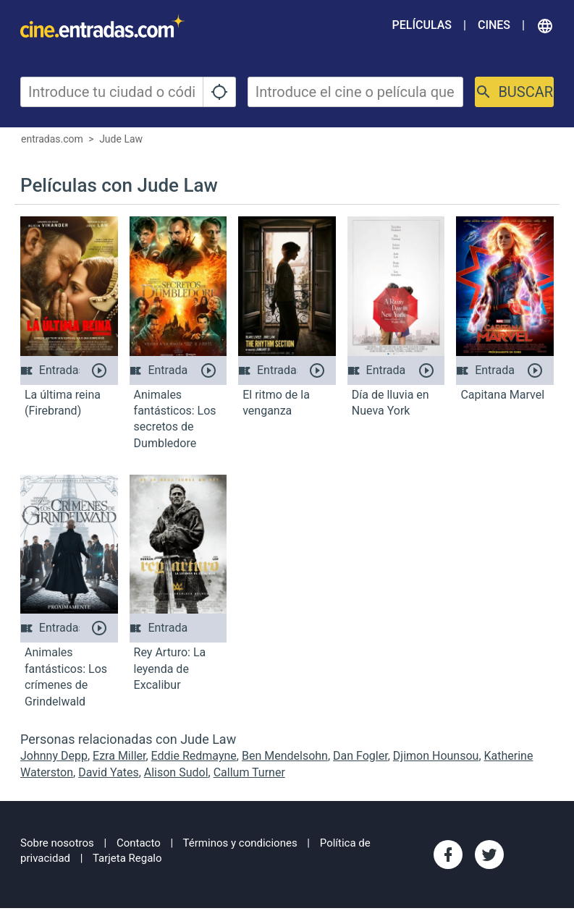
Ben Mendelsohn (285, 756)
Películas (422, 25)
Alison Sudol (176, 772)
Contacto (139, 843)
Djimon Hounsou (436, 756)
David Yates (108, 772)
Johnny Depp (54, 756)
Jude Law (121, 139)
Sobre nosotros (57, 843)
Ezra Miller (119, 756)
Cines (494, 25)
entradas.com (52, 139)
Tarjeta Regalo (127, 858)
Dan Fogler (360, 756)
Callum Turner (249, 772)
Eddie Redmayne (194, 756)
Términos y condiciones (240, 843)
